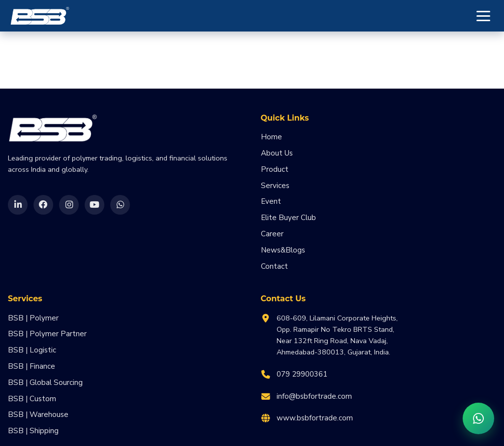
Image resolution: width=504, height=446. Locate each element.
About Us (277, 153)
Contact (274, 266)
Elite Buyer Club (288, 218)
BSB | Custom (32, 399)
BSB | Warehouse (38, 414)
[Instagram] (69, 205)
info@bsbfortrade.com (314, 396)
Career (272, 234)
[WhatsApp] (120, 205)
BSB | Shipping (33, 431)
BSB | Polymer (33, 318)
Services (275, 186)
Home (271, 137)
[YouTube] (94, 205)
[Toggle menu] (483, 16)
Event (271, 201)
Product (275, 169)
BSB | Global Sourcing (45, 382)
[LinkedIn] (18, 205)
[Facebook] (43, 205)
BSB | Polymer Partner (47, 334)
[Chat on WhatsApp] (478, 418)
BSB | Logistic (32, 350)
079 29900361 (302, 374)
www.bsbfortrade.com (315, 418)
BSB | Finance (31, 366)
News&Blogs (283, 250)
